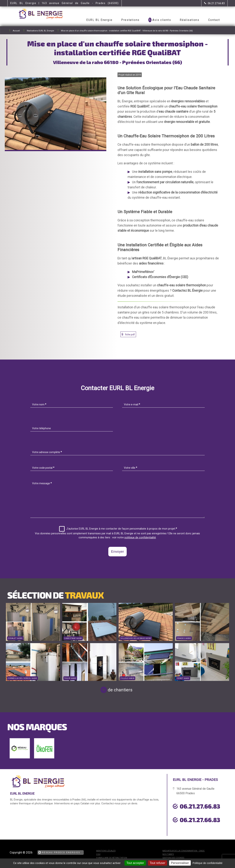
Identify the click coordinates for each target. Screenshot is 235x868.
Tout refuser (158, 863)
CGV (98, 854)
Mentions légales (106, 851)
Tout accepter (135, 863)
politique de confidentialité (140, 538)
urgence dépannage (193, 828)
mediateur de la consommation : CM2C (184, 851)
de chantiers (120, 690)
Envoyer (117, 551)
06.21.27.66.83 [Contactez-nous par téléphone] (200, 806)
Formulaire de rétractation (112, 858)
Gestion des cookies (173, 858)
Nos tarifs (168, 854)
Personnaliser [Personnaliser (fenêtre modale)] (180, 863)
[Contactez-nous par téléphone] (214, 3)
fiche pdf (130, 334)
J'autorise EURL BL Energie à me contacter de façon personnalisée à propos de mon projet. (118, 529)
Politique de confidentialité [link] (208, 863)
